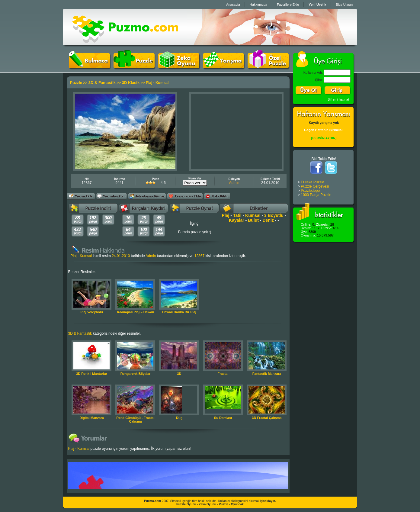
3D (179, 374)
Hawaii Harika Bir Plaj (179, 312)
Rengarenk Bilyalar (136, 374)
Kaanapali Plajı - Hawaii (135, 312)
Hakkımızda (258, 5)
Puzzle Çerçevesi (315, 186)
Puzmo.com (152, 501)
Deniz (268, 220)
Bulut (253, 220)
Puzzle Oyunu (186, 504)
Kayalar (237, 220)
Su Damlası (223, 418)
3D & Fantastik (102, 83)
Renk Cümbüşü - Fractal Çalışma (135, 420)
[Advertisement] (236, 131)
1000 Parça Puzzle (316, 195)
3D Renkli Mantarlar (92, 374)
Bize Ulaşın (344, 5)
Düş (179, 418)
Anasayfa (233, 5)
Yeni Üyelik (317, 5)
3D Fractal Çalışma (267, 418)
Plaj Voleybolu (91, 312)
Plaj (226, 215)
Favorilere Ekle (288, 5)
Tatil (237, 215)
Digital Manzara (92, 418)
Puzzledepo (310, 191)
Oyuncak (237, 504)
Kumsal (253, 215)
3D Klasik (131, 83)
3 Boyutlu (274, 215)
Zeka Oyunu (208, 504)
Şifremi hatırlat (338, 99)
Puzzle (76, 83)
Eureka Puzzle (312, 182)
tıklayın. (270, 501)
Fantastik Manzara (267, 374)
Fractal (223, 374)
